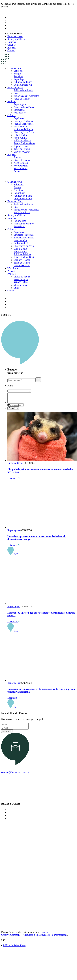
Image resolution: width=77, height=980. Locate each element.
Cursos (17, 171)
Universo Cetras (22, 152)
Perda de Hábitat (22, 99)
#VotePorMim (21, 166)
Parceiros (18, 76)
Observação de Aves (24, 132)
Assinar (7, 731)
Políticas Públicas (22, 141)
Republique (19, 79)
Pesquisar (13, 408)
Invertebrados (20, 127)
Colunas (11, 45)
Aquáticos (19, 118)
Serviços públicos (16, 39)
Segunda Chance (22, 146)
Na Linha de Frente (23, 129)
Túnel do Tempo (22, 149)
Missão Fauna (20, 168)
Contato (11, 50)
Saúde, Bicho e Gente (24, 143)
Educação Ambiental (24, 121)
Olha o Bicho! (21, 135)
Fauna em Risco (15, 88)
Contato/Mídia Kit (23, 85)
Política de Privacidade (14, 945)
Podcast (17, 157)
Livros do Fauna (22, 160)
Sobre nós (19, 71)
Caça (16, 93)
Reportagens (20, 104)
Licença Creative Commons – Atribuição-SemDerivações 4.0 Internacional (34, 933)
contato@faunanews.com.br (15, 772)
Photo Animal (20, 138)
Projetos (11, 48)
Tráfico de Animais (23, 90)
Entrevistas (19, 110)
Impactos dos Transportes (26, 96)
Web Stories (20, 113)
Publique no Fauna (23, 82)
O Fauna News (15, 34)
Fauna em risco (15, 36)
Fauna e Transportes (24, 124)
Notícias (12, 42)
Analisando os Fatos (24, 107)
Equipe (17, 74)
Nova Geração (21, 163)
